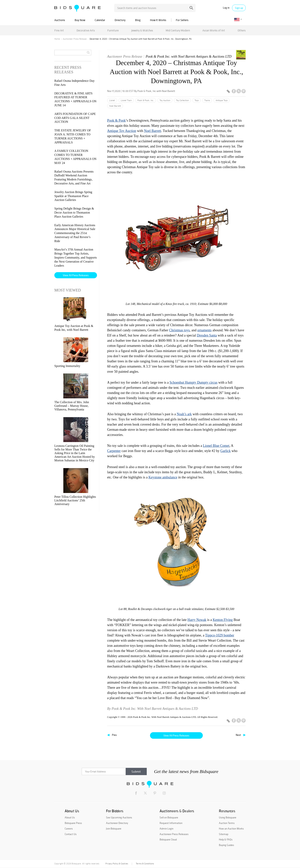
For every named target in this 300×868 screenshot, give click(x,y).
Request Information (171, 823)
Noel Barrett (115, 106)
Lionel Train (126, 100)
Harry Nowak (197, 620)
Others (242, 30)
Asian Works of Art (214, 30)
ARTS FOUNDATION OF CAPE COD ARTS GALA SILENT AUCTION (75, 118)
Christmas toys (179, 330)
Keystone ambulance (163, 477)
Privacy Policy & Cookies (117, 864)
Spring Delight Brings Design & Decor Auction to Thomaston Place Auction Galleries (74, 212)
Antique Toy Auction (122, 131)
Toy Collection (182, 100)
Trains (207, 100)
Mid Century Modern (178, 30)
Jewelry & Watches (142, 30)
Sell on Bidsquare (169, 817)
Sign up (239, 8)
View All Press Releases (176, 735)
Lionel (112, 100)
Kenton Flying (223, 620)
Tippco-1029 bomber (220, 635)
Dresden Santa (207, 335)
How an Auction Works (231, 829)
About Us (70, 817)
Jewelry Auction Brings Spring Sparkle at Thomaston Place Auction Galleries (73, 196)
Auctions (60, 20)
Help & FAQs (226, 839)
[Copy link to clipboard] (228, 92)
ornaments (204, 330)
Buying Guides (226, 845)
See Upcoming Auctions (119, 817)
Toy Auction (165, 100)
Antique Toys (222, 100)
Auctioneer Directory (117, 823)
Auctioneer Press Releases (174, 834)
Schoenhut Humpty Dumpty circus (193, 382)
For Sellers (182, 20)
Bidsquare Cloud (168, 839)
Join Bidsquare (114, 829)
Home (57, 39)
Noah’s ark (184, 414)
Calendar (100, 20)
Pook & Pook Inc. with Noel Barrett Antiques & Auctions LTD (189, 57)
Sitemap (224, 834)
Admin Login (166, 829)
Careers (69, 829)
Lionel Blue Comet (216, 446)
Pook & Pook (116, 120)
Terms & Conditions (145, 864)
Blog (138, 20)
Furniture (113, 30)
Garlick (226, 451)
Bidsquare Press (73, 823)
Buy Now (80, 20)
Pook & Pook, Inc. (146, 100)
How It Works (158, 20)
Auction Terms (227, 823)
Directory (120, 20)
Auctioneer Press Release (75, 39)
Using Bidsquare (228, 817)
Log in (226, 8)
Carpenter (114, 451)
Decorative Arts (86, 30)
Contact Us (71, 834)
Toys (197, 100)
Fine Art (59, 30)
